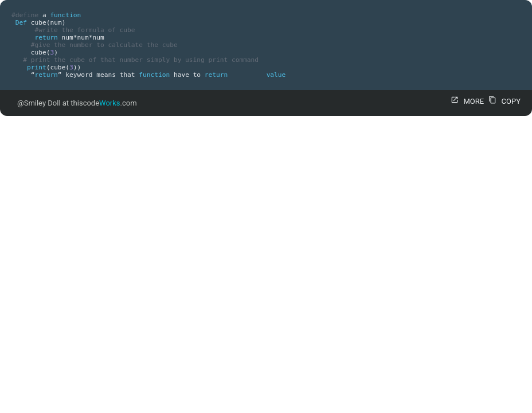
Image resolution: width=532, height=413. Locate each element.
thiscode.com (103, 103)
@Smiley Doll (39, 103)
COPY (503, 101)
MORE (466, 101)
